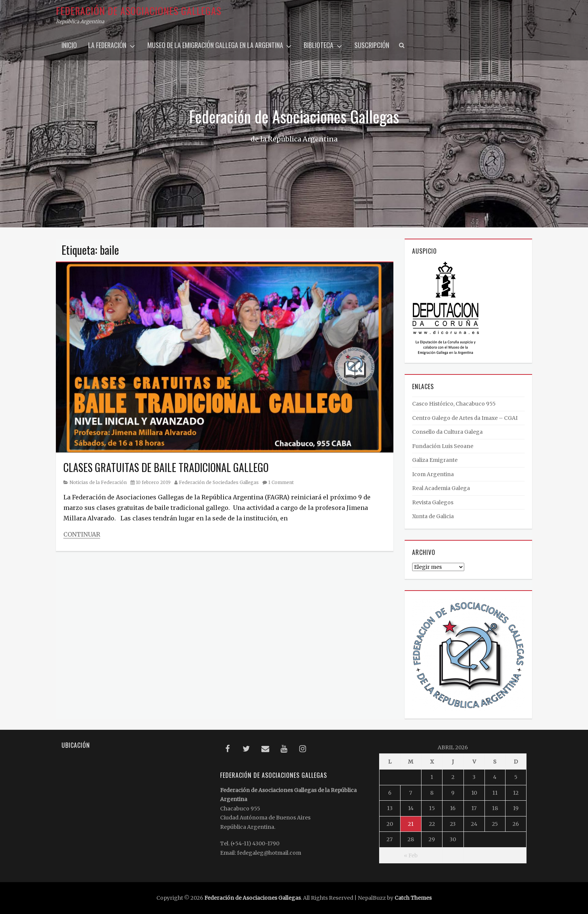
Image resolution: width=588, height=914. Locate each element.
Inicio (69, 45)
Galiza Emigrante (435, 460)
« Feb (411, 855)
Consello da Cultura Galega (447, 432)
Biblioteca (319, 45)
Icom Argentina (433, 474)
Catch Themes (413, 898)
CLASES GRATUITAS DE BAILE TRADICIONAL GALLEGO (166, 467)
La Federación (107, 45)
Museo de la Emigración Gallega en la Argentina (215, 45)
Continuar (82, 534)
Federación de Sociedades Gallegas (219, 482)
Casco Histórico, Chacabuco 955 (454, 404)
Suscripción (372, 45)
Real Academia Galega (441, 488)
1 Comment (281, 482)
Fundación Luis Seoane (443, 446)
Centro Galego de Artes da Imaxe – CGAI (465, 418)
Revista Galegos (433, 502)
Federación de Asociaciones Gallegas (139, 11)
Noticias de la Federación (98, 482)
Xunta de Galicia (433, 516)
